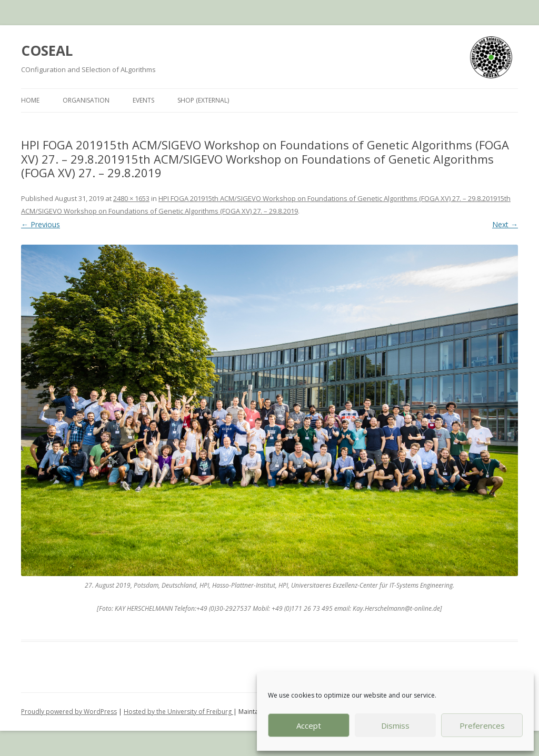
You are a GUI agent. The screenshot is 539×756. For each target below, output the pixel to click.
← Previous (41, 224)
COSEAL (47, 51)
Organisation (86, 100)
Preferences (482, 725)
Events (143, 100)
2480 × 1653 (131, 198)
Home (30, 100)
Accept (309, 725)
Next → (505, 224)
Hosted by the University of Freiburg (178, 712)
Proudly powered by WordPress (69, 712)
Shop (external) (203, 100)
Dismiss (395, 725)
